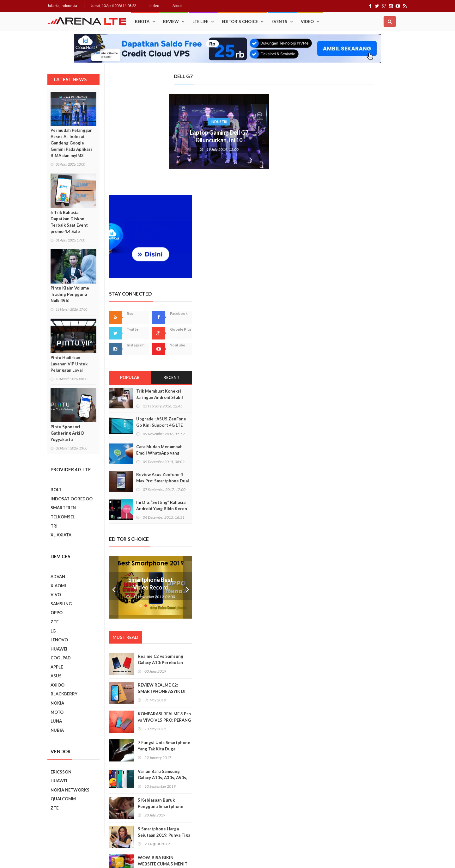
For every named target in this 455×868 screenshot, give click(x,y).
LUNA (56, 721)
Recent (387, 259)
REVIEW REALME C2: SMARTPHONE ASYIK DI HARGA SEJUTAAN (377, 572)
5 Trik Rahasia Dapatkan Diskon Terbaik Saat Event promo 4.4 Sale (69, 222)
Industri (157, 122)
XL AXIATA (61, 535)
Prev (330, 469)
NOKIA (57, 703)
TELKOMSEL (63, 517)
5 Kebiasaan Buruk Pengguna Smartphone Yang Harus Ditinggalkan (378, 688)
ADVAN (58, 577)
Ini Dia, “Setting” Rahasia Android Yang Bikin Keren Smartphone (377, 390)
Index (154, 6)
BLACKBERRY (64, 694)
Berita (142, 21)
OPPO (57, 613)
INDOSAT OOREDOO (72, 499)
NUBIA (57, 730)
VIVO (56, 595)
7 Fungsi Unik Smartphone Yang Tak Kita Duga (380, 627)
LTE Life (200, 21)
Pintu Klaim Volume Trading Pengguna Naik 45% (70, 294)
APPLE (57, 667)
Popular (345, 259)
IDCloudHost (214, 852)
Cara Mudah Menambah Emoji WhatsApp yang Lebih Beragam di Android (378, 334)
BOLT (56, 490)
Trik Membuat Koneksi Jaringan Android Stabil (375, 275)
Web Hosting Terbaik (184, 852)
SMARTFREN (63, 508)
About (177, 6)
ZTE (55, 622)
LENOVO (59, 640)
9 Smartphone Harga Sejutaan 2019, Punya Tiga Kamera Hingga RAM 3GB (380, 716)
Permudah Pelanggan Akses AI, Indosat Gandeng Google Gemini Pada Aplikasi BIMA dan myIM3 (72, 143)
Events (279, 21)
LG (53, 631)
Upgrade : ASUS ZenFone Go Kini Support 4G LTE (377, 303)
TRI (54, 526)
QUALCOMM (63, 799)
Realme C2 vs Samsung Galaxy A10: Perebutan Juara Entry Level (376, 544)
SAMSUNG (61, 604)
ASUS (56, 676)
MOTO (57, 712)
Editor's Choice (240, 21)
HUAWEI (59, 649)
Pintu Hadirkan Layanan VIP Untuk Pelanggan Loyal (69, 364)
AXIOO (58, 685)
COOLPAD (61, 658)
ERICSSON (61, 772)
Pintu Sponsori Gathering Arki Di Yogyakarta (68, 433)
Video (307, 21)
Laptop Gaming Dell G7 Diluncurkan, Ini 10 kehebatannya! (158, 140)
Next (403, 469)
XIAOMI (58, 586)
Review (171, 21)
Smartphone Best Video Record (366, 465)
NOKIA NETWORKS (70, 790)
